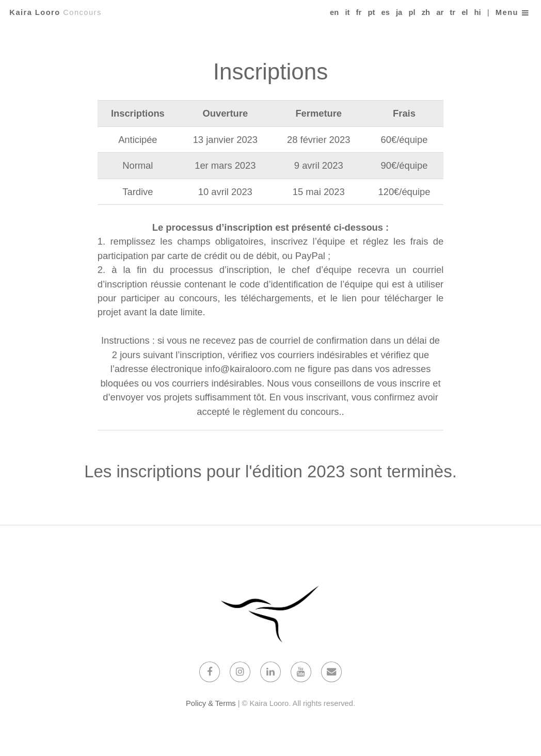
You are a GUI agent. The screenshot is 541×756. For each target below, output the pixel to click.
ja (399, 12)
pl (412, 12)
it (347, 12)
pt (371, 12)
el (465, 12)
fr (359, 12)
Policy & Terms (211, 703)
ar (440, 12)
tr (452, 12)
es (385, 12)
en (334, 12)
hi (478, 12)
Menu (507, 12)
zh (426, 12)
